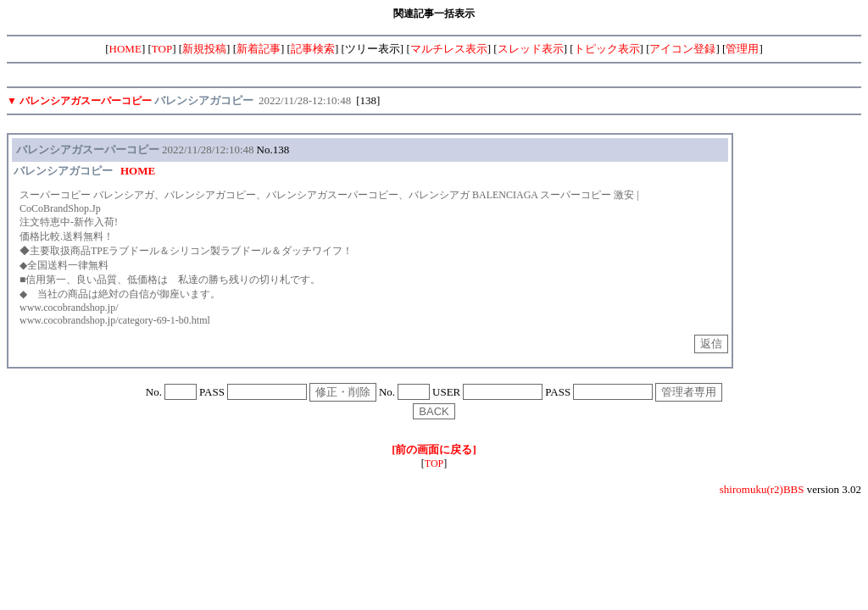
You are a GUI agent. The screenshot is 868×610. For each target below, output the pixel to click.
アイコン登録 (682, 49)
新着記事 (259, 49)
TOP (162, 49)
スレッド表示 (531, 49)
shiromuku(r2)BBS (762, 489)
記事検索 (313, 49)
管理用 (742, 49)
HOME (125, 49)
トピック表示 (607, 49)
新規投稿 (204, 49)
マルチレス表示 (449, 49)
